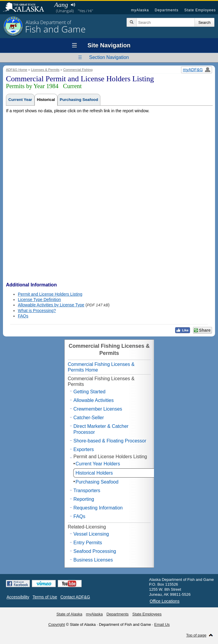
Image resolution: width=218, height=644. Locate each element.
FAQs (23, 316)
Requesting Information (98, 508)
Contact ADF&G (75, 597)
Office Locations (165, 601)
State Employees (200, 10)
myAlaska (140, 10)
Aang (61, 5)
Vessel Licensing (91, 534)
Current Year (20, 100)
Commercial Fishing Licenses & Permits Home (101, 367)
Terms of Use (45, 597)
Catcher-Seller (89, 418)
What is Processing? (37, 311)
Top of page (196, 635)
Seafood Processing (95, 551)
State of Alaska (27, 8)
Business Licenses (93, 560)
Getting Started (90, 392)
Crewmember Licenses (98, 409)
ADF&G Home (17, 70)
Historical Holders (94, 473)
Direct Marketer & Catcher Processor (101, 429)
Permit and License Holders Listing (50, 294)
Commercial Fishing (78, 70)
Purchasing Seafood (79, 100)
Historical (46, 100)
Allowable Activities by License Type (51, 305)
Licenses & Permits (45, 70)
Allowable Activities (94, 400)
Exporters (84, 449)
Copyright (57, 624)
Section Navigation (109, 57)
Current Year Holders (98, 464)
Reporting (84, 499)
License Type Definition (39, 300)
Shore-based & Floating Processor (110, 441)
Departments (166, 10)
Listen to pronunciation (73, 5)
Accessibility (18, 597)
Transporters (87, 491)
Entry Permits (88, 543)
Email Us (162, 624)
